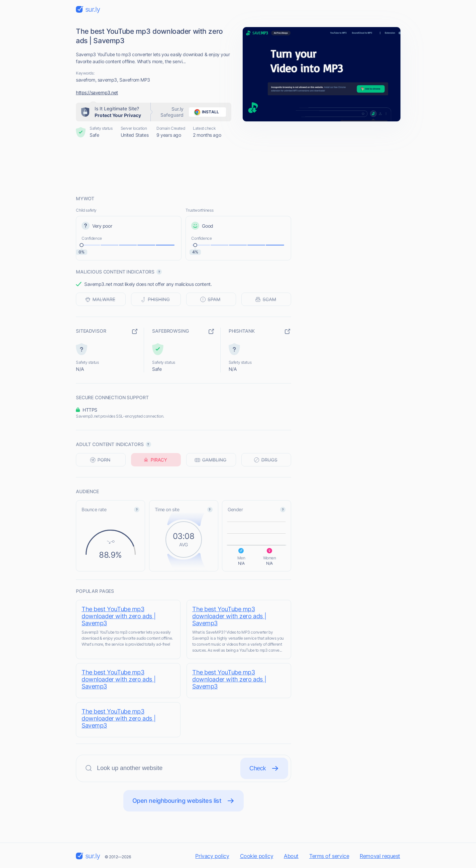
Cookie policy (257, 856)
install (205, 112)
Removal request (380, 856)
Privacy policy (212, 856)
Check (264, 768)
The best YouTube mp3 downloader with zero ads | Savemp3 (118, 616)
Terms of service (329, 856)
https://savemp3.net (97, 92)
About (291, 856)
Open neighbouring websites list (184, 801)
